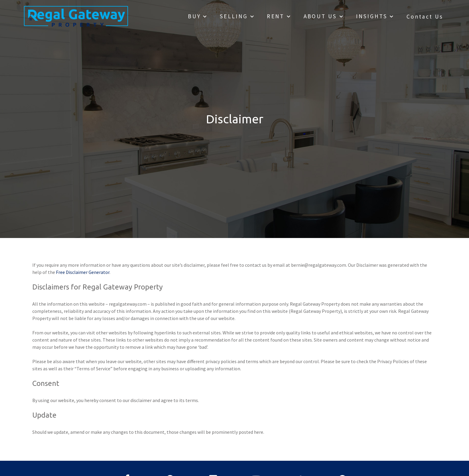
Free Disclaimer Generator (83, 272)
